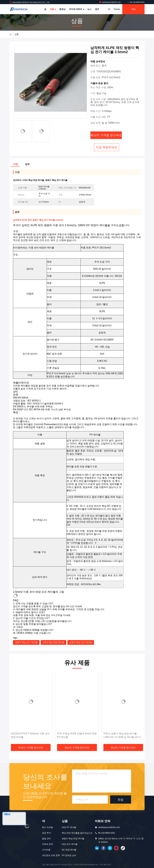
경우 (97, 9)
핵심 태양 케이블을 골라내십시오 (77, 833)
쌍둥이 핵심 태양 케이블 (73, 838)
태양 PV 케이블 (69, 827)
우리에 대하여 (76, 9)
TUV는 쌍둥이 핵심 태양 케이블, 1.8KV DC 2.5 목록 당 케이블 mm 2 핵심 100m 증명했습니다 (122, 736)
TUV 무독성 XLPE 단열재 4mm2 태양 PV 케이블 (77, 735)
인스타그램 (116, 848)
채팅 (133, 9)
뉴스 (89, 9)
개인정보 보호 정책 (51, 855)
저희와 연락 (47, 844)
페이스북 (103, 848)
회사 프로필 (47, 827)
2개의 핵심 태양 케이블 (53, 642)
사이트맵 (46, 850)
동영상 (62, 9)
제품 (53, 9)
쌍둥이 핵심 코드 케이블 (81, 642)
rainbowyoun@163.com (110, 2)
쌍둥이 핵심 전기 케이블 (26, 642)
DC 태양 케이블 (69, 850)
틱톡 (123, 848)
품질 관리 (46, 838)
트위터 (110, 848)
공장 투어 (46, 833)
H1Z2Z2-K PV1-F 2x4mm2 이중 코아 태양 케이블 (30, 735)
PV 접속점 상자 (69, 855)
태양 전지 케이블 (70, 844)
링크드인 (97, 848)
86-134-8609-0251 (136, 2)
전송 (121, 800)
